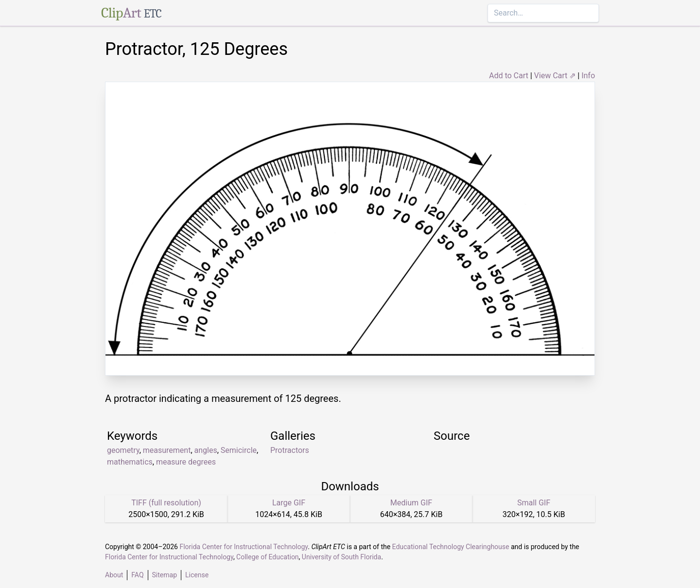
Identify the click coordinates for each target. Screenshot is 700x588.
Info (588, 76)
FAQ (137, 575)
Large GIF (289, 503)
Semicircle (239, 450)
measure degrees (186, 462)
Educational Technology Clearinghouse (451, 547)
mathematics (130, 462)
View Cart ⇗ (555, 76)
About (114, 575)
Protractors (290, 450)
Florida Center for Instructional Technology (244, 547)
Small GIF (534, 503)
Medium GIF (411, 503)
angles (206, 450)
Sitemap (165, 575)
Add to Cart (509, 76)
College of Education (268, 557)
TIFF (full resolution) (166, 503)
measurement (167, 450)
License (197, 575)
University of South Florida (341, 557)
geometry (123, 450)
